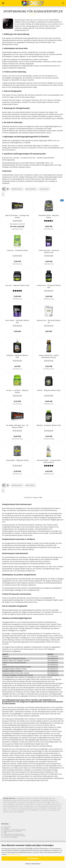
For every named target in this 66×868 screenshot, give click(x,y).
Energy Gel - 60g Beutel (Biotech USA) (17, 356)
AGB (5, 833)
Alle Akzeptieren (33, 858)
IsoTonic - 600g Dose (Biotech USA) (49, 390)
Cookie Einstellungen (11, 837)
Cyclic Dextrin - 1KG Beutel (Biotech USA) (17, 321)
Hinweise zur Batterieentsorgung (14, 836)
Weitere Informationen (33, 864)
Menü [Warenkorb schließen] (3, 3)
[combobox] (17, 189)
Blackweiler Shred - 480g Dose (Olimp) (49, 216)
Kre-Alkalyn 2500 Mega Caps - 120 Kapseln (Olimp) (17, 426)
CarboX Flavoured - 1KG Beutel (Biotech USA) (49, 251)
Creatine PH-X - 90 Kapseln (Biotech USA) (49, 286)
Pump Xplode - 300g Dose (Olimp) (17, 460)
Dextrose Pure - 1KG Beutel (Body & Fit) (49, 321)
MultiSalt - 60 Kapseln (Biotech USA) (49, 425)
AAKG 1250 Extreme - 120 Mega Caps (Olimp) (17, 216)
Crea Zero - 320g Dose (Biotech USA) (17, 285)
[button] (4, 189)
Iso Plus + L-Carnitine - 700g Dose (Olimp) (17, 391)
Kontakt (6, 828)
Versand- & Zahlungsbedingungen (15, 830)
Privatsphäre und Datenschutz (14, 834)
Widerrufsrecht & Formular (12, 831)
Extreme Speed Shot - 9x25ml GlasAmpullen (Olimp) (49, 356)
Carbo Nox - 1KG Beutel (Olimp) (17, 250)
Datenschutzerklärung (14, 854)
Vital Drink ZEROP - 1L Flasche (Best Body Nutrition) (49, 461)
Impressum (7, 827)
